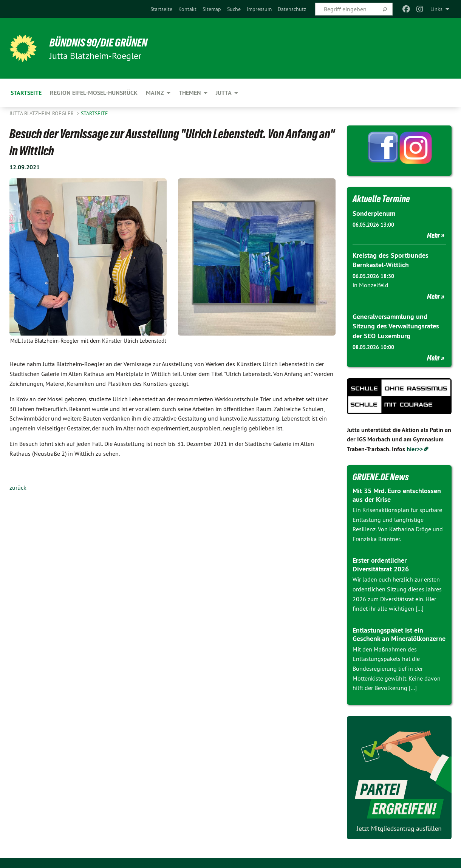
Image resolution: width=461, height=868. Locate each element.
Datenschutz (292, 9)
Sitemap (212, 9)
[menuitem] (161, 9)
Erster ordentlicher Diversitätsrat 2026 (381, 563)
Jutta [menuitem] (224, 93)
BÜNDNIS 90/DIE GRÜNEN (103, 42)
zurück (18, 487)
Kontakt (187, 9)
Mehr (433, 235)
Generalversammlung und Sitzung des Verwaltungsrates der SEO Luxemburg (396, 325)
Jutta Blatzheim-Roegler (42, 113)
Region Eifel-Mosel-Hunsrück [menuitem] (94, 93)
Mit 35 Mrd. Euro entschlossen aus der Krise (397, 494)
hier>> (415, 448)
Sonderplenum (374, 213)
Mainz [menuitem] (155, 93)
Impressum (259, 9)
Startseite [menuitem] (26, 93)
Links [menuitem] (436, 9)
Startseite (161, 9)
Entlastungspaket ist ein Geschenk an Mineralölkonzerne (399, 633)
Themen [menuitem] (190, 93)
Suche (234, 9)
